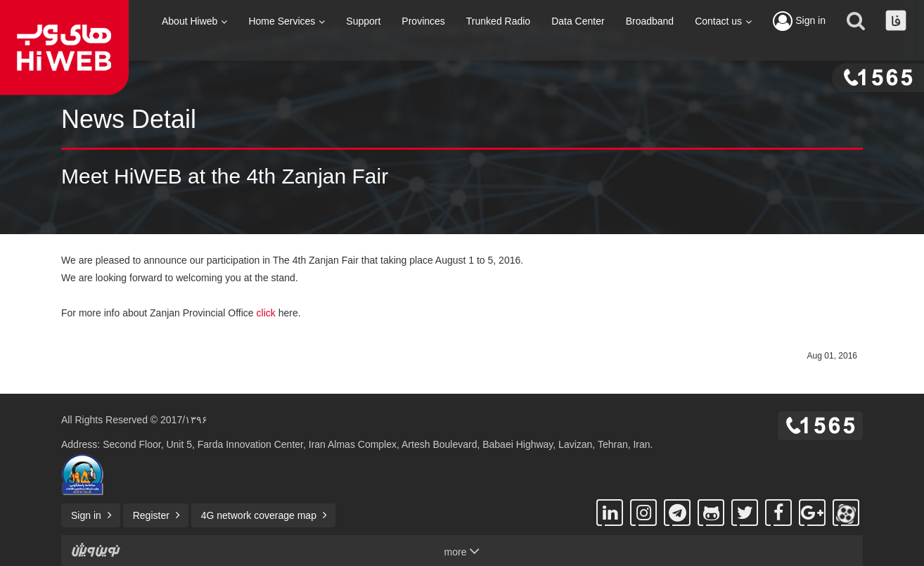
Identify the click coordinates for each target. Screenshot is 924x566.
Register (151, 515)
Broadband (650, 21)
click (266, 313)
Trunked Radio (498, 21)
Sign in (799, 21)
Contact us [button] (723, 21)
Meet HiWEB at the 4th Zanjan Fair (225, 176)
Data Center (578, 21)
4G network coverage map (259, 515)
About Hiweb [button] (194, 21)
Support (363, 21)
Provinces (423, 21)
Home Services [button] (287, 21)
